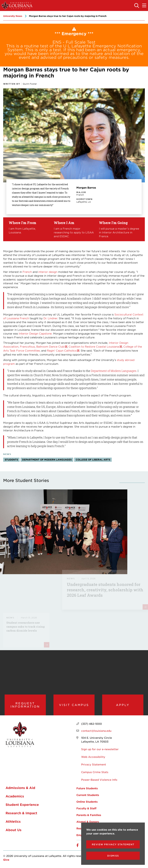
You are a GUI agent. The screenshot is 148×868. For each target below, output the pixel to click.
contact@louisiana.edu (96, 731)
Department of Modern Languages (114, 371)
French (27, 272)
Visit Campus (74, 705)
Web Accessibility (93, 757)
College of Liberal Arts (93, 460)
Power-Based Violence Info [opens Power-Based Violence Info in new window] (99, 780)
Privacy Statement (94, 764)
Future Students (87, 788)
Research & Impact (21, 813)
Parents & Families (89, 815)
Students (11, 460)
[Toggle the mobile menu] (144, 6)
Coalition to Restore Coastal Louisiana (94, 346)
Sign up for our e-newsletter (100, 749)
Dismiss (113, 856)
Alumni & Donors (88, 822)
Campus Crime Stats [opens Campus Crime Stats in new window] (95, 772)
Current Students (88, 795)
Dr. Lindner (50, 318)
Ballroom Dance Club (50, 346)
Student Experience (22, 805)
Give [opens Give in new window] (6, 860)
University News (13, 16)
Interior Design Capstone (35, 333)
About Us (14, 830)
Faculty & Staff (86, 808)
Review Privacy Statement (113, 844)
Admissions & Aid (20, 788)
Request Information (25, 705)
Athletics (13, 822)
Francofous (27, 346)
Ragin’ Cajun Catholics (62, 350)
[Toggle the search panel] (137, 6)
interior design (48, 272)
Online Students (87, 802)
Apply (123, 705)
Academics (15, 796)
